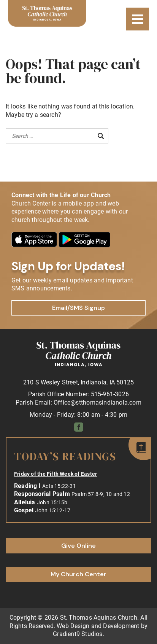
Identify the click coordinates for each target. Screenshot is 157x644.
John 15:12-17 (53, 510)
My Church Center (78, 574)
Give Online (78, 546)
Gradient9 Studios (78, 634)
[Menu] (138, 19)
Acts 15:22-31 (59, 486)
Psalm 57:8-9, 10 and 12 (101, 494)
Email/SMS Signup (78, 308)
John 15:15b (52, 502)
